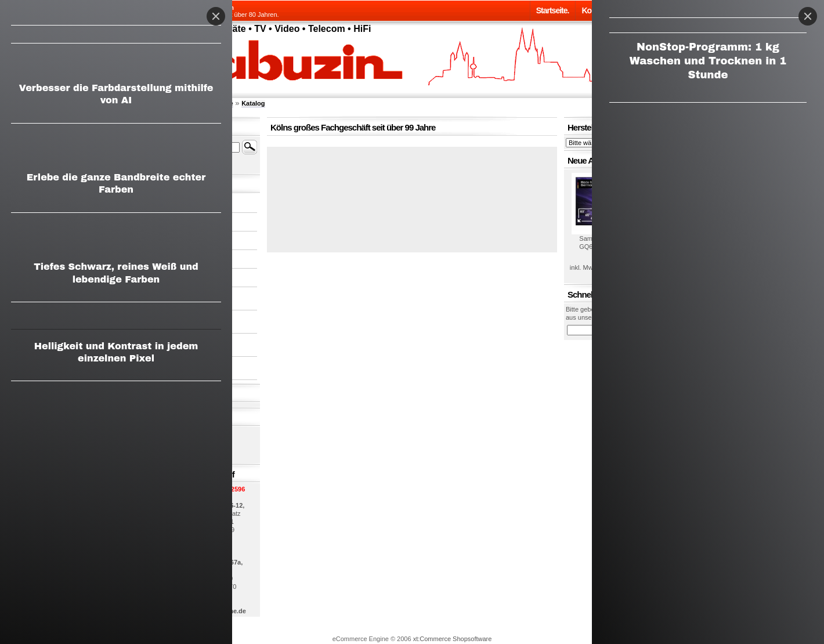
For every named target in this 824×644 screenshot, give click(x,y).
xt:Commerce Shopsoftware (453, 639)
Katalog (253, 103)
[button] (412, 195)
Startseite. (553, 10)
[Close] (808, 16)
